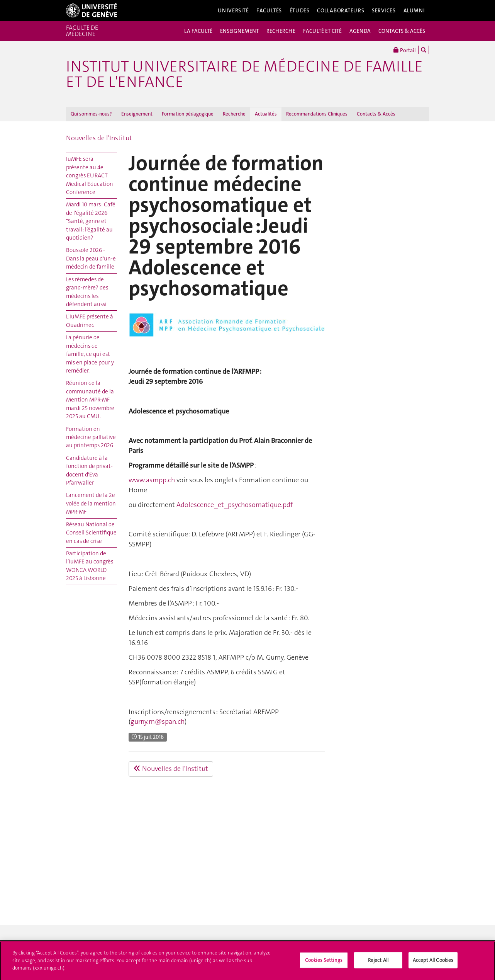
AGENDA (360, 31)
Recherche (234, 114)
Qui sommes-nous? (91, 114)
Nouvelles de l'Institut (99, 138)
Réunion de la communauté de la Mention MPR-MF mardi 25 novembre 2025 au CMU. (90, 400)
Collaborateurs (341, 10)
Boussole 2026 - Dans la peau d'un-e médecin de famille (91, 258)
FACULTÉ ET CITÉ (322, 31)
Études (299, 10)
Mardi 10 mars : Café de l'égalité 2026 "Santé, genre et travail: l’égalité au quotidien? (91, 221)
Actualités (266, 114)
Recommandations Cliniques (317, 114)
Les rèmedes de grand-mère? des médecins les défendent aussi (87, 292)
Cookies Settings (324, 962)
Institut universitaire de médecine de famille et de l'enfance (244, 74)
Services (384, 10)
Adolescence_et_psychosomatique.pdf (235, 505)
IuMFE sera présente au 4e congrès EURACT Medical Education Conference (90, 175)
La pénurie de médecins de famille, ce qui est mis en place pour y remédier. (90, 354)
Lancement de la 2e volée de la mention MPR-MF (91, 503)
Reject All (378, 962)
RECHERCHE (281, 31)
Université (233, 10)
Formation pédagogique (188, 114)
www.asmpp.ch (152, 480)
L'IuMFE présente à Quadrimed (90, 321)
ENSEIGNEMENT (239, 31)
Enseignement (137, 114)
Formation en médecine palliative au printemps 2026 (91, 437)
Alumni (414, 10)
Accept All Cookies (433, 962)
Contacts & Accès (376, 114)
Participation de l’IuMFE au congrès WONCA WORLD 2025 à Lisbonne (90, 566)
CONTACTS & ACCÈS (402, 31)
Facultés (269, 10)
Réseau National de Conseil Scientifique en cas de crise (91, 533)
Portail (405, 50)
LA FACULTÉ (198, 31)
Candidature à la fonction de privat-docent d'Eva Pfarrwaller (89, 470)
